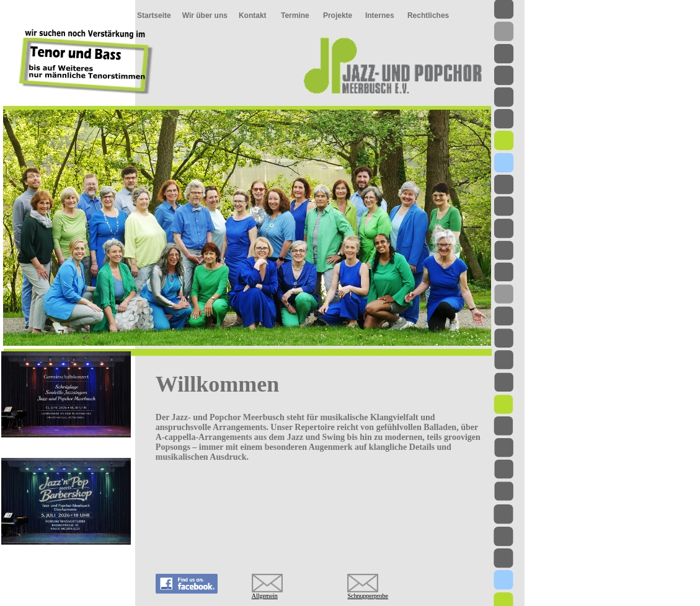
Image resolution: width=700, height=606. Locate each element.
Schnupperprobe (368, 596)
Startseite (154, 15)
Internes (380, 15)
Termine (295, 15)
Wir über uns (205, 15)
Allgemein (265, 596)
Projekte (338, 15)
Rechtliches (428, 15)
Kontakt (253, 15)
